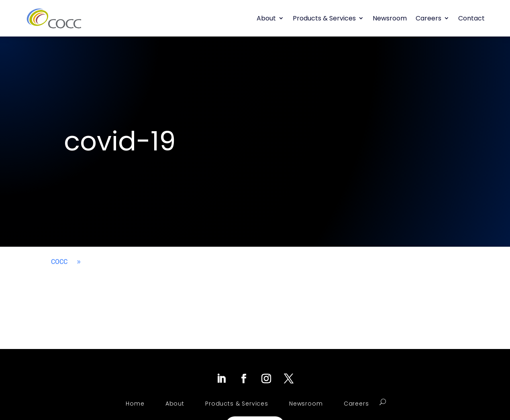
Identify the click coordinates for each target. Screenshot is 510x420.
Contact (471, 18)
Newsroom (390, 18)
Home (135, 404)
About (266, 18)
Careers (428, 18)
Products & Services (324, 18)
